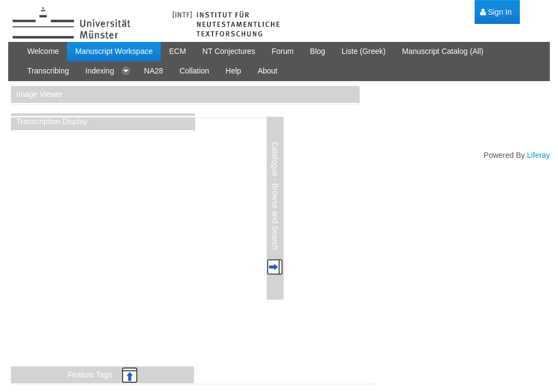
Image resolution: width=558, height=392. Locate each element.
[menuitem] (496, 12)
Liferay (538, 155)
